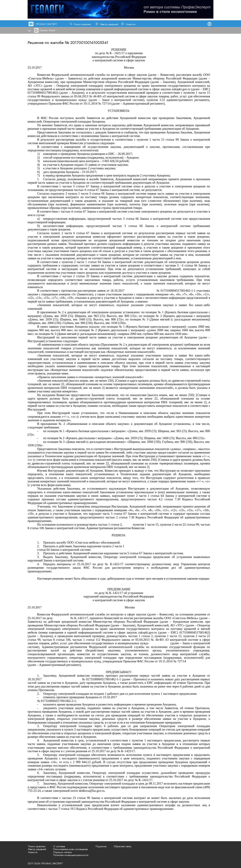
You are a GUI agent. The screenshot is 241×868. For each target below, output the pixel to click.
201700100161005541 (89, 42)
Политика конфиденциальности (71, 855)
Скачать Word (47, 30)
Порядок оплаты (63, 852)
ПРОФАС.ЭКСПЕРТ (47, 24)
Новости (131, 24)
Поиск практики (82, 24)
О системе (59, 846)
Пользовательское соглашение (70, 849)
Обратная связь (123, 846)
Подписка (101, 846)
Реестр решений (109, 24)
